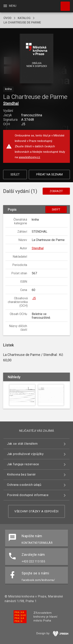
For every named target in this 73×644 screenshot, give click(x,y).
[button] (36, 59)
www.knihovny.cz (29, 157)
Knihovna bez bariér (21, 474)
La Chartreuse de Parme (22, 22)
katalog (24, 18)
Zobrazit (56, 191)
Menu (10, 6)
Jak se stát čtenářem (22, 444)
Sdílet (15, 174)
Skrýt (56, 210)
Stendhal (11, 103)
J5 (34, 298)
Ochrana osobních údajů (24, 485)
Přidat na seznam (49, 174)
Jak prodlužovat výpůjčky (25, 454)
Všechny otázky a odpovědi (36, 511)
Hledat (63, 4)
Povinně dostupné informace (28, 495)
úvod (7, 18)
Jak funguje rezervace (23, 464)
